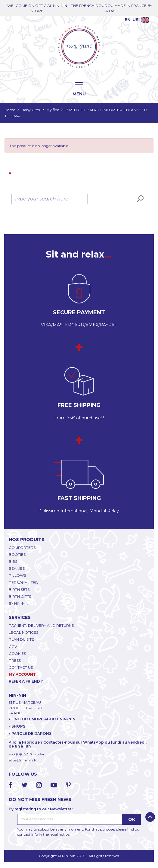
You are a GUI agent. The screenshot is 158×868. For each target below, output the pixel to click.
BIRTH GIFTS (20, 596)
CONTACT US (21, 667)
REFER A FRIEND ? (26, 681)
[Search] (50, 199)
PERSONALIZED (23, 583)
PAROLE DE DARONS (31, 733)
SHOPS (18, 726)
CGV (13, 647)
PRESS (15, 660)
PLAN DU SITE (21, 639)
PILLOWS (17, 575)
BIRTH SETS (19, 589)
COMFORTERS (22, 548)
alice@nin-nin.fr (23, 760)
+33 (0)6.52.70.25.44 (26, 754)
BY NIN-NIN (19, 603)
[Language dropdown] (137, 20)
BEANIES (17, 568)
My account (22, 674)
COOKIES (17, 653)
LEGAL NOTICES (23, 632)
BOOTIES (17, 554)
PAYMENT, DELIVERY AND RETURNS (41, 625)
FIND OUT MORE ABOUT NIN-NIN (43, 719)
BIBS (13, 561)
